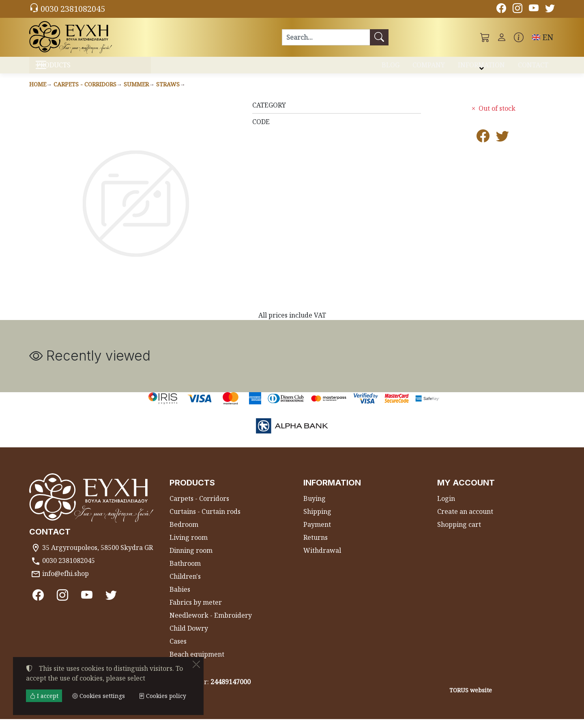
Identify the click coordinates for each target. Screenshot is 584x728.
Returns (316, 546)
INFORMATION (481, 68)
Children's (185, 585)
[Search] (326, 37)
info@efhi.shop (65, 582)
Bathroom (185, 572)
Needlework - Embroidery (211, 624)
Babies (180, 598)
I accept (44, 696)
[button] (485, 37)
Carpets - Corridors (85, 93)
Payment (317, 533)
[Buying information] (519, 37)
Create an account (465, 520)
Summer (136, 93)
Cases (178, 650)
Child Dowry (189, 637)
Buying (315, 507)
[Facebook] (501, 9)
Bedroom (184, 533)
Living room (189, 546)
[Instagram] (517, 9)
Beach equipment (197, 663)
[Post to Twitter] (502, 147)
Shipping (317, 520)
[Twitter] (550, 9)
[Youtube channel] (534, 9)
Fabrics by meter (196, 611)
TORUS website (471, 699)
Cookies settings (58, 717)
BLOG (391, 68)
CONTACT (533, 68)
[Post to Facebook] (483, 147)
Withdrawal (322, 559)
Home (38, 93)
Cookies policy (162, 696)
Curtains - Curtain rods (205, 520)
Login (446, 507)
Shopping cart (459, 533)
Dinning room (191, 559)
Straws (168, 93)
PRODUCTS (73, 69)
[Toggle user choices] (502, 37)
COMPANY (429, 68)
